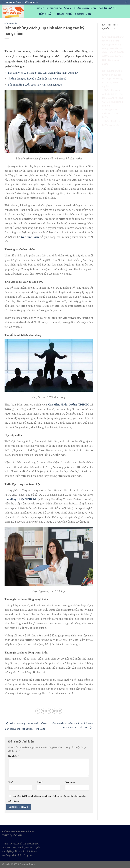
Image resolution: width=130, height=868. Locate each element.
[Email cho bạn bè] (49, 711)
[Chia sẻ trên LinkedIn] (60, 711)
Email (40, 782)
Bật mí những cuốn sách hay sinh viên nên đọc (35, 85)
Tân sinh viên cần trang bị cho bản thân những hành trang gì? (43, 73)
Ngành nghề (65, 14)
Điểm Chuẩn (46, 14)
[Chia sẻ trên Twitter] (43, 711)
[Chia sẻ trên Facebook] (38, 711)
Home (40, 8)
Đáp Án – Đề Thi (107, 8)
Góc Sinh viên (84, 14)
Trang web (70, 782)
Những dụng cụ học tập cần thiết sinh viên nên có (37, 79)
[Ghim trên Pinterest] (54, 711)
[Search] (127, 2)
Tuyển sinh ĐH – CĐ (85, 8)
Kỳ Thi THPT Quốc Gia (59, 8)
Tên (11, 782)
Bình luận (13, 756)
